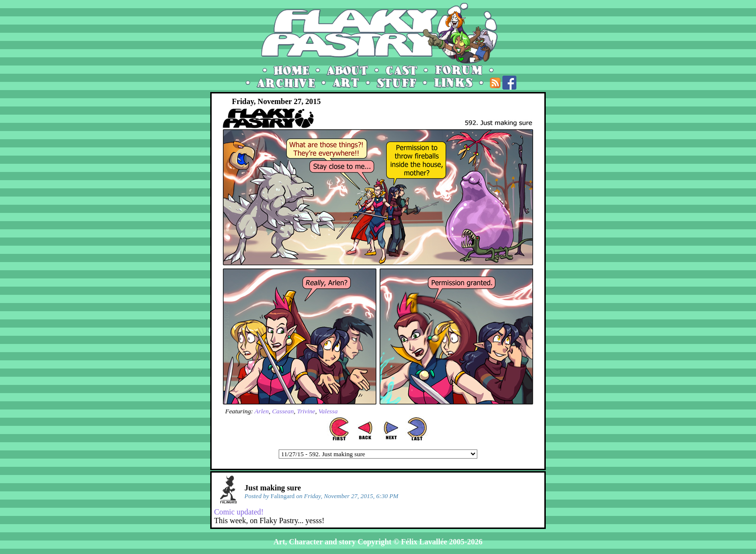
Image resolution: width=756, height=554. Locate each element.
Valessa (328, 411)
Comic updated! (239, 512)
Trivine (306, 411)
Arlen (262, 411)
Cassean (283, 411)
